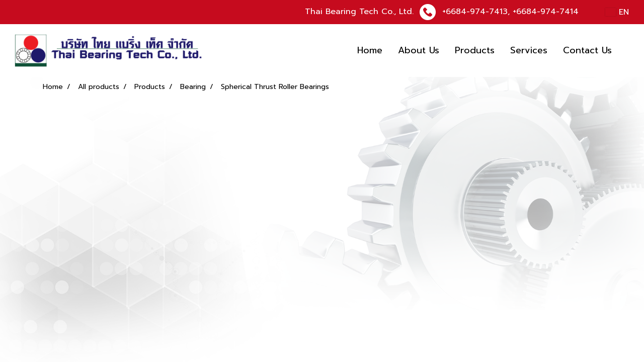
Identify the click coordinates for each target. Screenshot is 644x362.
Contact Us (587, 50)
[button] (628, 51)
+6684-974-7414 (546, 12)
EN (617, 12)
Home (370, 50)
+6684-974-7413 (475, 12)
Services (529, 50)
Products (475, 50)
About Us (419, 50)
